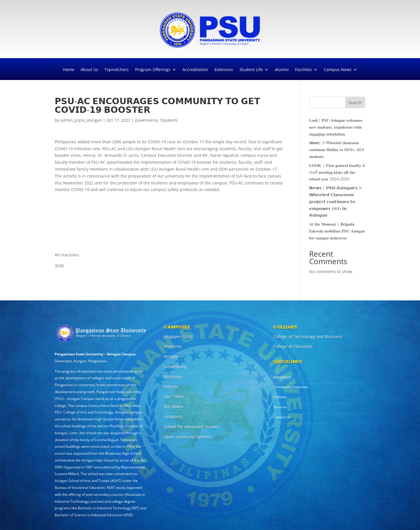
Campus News (338, 70)
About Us (89, 70)
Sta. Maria (174, 406)
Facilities (303, 70)
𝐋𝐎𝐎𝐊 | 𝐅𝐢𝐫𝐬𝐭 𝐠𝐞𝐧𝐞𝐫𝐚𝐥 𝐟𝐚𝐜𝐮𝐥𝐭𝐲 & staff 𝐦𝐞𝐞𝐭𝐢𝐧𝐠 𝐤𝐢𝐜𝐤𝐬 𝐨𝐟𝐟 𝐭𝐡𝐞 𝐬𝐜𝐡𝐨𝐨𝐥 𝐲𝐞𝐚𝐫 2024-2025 (337, 172)
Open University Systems (188, 437)
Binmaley (173, 376)
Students (169, 120)
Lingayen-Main (178, 337)
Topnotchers (117, 70)
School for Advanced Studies (191, 427)
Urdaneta (173, 416)
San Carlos (174, 396)
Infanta (171, 387)
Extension (224, 70)
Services (280, 407)
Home (69, 70)
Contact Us (282, 417)
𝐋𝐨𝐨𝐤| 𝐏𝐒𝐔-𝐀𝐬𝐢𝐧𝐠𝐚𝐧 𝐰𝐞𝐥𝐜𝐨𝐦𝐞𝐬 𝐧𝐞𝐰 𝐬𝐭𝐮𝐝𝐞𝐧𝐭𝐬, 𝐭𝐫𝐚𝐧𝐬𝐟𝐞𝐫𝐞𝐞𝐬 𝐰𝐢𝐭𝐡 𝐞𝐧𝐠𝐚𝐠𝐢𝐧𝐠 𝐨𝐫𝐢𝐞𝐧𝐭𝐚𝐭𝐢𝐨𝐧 (336, 127)
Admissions (282, 377)
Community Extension (291, 387)
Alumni (282, 70)
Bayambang (175, 366)
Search (355, 103)
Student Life (251, 70)
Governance (147, 120)
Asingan (172, 356)
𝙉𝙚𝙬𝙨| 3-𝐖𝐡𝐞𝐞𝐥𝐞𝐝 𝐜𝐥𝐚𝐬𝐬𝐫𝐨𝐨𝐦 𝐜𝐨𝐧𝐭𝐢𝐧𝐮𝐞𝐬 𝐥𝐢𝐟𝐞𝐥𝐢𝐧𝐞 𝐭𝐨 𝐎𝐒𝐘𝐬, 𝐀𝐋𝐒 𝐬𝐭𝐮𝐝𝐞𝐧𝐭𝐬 (337, 149)
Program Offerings (153, 70)
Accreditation (195, 70)
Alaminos (173, 346)
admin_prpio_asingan (81, 120)
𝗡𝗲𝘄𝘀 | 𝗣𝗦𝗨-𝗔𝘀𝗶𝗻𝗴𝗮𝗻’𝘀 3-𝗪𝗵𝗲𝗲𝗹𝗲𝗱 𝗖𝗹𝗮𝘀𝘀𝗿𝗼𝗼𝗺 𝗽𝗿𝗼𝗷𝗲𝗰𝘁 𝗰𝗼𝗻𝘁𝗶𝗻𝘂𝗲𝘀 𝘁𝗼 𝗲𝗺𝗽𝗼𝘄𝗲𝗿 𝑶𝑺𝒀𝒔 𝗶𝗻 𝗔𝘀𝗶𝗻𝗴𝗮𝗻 (336, 201)
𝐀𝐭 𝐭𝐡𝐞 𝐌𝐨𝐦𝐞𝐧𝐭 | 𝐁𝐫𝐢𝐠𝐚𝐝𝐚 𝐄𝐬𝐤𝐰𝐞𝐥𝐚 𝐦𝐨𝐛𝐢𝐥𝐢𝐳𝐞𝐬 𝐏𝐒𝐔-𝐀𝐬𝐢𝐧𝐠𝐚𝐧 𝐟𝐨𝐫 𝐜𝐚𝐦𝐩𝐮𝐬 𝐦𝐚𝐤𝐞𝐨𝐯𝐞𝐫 (337, 231)
